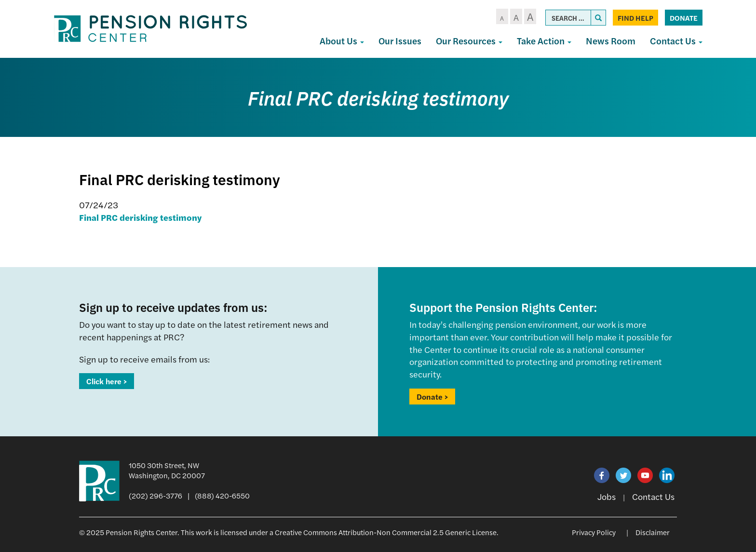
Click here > (107, 381)
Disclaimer (653, 532)
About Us (342, 41)
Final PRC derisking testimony (140, 217)
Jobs (607, 496)
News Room (611, 41)
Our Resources (469, 41)
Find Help (635, 18)
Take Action (544, 41)
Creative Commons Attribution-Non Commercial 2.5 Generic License (386, 532)
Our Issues (400, 41)
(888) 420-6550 (222, 495)
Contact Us (676, 41)
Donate (684, 18)
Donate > (432, 397)
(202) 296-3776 (155, 495)
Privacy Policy (594, 532)
